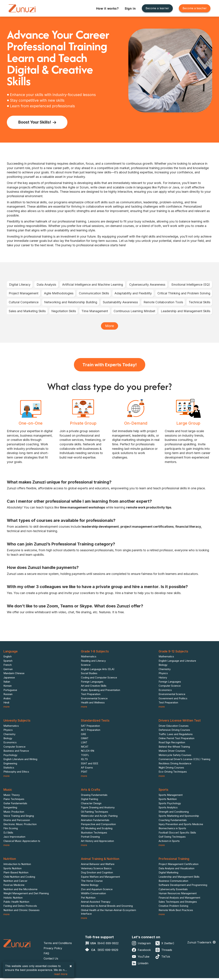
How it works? (108, 8)
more (7, 708)
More (110, 326)
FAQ (46, 955)
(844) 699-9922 (108, 945)
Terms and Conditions (58, 945)
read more (61, 974)
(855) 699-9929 (108, 952)
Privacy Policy (53, 950)
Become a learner (157, 8)
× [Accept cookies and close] (71, 966)
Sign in (131, 8)
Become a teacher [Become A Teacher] (195, 8)
